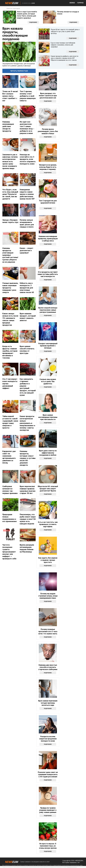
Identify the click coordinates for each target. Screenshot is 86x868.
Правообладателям (72, 867)
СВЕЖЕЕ (72, 3)
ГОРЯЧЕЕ (80, 3)
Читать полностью (19, 71)
